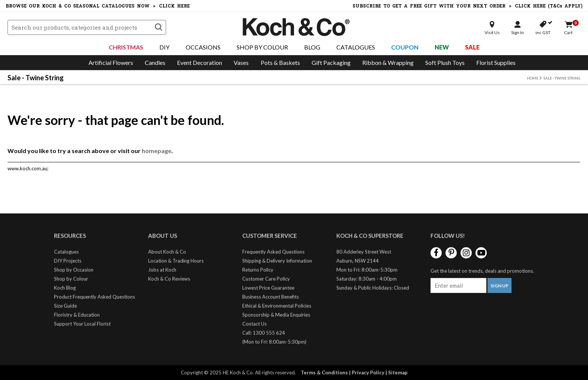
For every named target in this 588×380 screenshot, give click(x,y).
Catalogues (356, 47)
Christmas (126, 47)
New (442, 47)
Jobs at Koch (162, 270)
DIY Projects (68, 261)
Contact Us (254, 324)
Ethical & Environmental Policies (277, 306)
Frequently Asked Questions (273, 252)
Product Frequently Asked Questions (94, 297)
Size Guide (65, 306)
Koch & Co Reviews (169, 279)
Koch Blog (65, 288)
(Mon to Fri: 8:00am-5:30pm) (274, 342)
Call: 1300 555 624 (264, 333)
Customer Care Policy (266, 279)
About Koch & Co (167, 252)
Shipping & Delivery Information (277, 261)
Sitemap (398, 372)
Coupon (405, 47)
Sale (472, 47)
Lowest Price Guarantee (268, 288)
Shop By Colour (262, 47)
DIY (164, 47)
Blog (312, 47)
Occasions (203, 47)
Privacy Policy (368, 372)
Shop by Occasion (74, 270)
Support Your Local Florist (82, 324)
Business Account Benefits (271, 297)
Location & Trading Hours (176, 261)
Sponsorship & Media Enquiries (276, 315)
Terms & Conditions (324, 372)
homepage (157, 151)
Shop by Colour (71, 279)
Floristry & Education (77, 315)
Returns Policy (258, 270)
